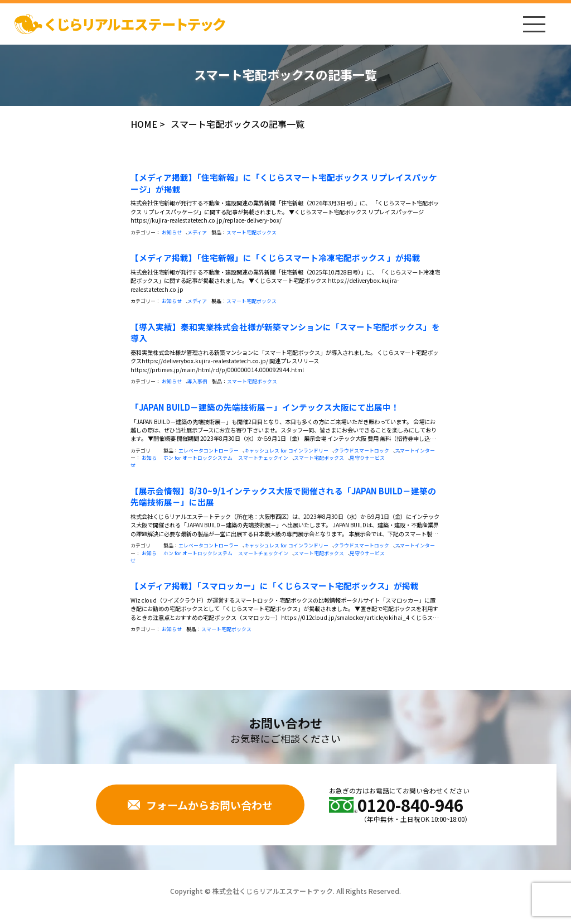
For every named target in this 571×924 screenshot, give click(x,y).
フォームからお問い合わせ (200, 805)
